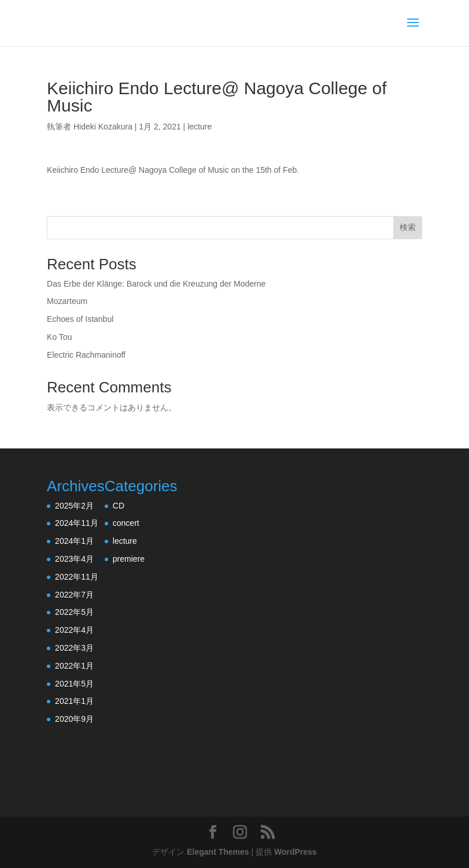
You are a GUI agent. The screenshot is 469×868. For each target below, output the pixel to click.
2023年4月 (74, 559)
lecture (200, 127)
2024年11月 (77, 523)
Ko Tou (59, 337)
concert (126, 523)
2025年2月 (74, 506)
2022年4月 (74, 630)
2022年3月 (74, 648)
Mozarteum (67, 301)
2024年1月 (74, 541)
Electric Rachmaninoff (86, 355)
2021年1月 (74, 701)
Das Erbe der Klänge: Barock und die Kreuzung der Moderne (156, 284)
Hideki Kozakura (103, 127)
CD (119, 506)
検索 (408, 227)
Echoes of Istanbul (80, 319)
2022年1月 (74, 666)
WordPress (296, 852)
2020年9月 (74, 719)
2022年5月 (74, 612)
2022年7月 (74, 595)
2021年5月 (74, 684)
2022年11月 (77, 577)
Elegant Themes (218, 852)
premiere (129, 559)
